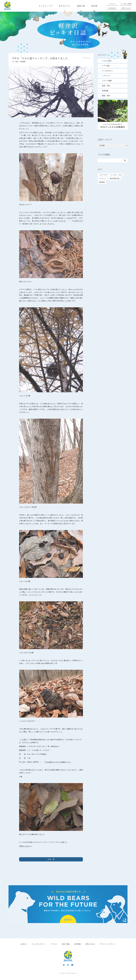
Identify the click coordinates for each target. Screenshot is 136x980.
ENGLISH (112, 8)
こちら (26, 846)
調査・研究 (106, 96)
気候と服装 (66, 944)
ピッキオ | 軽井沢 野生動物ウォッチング (7, 6)
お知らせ (24, 944)
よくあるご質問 (126, 4)
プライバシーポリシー (108, 944)
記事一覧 (51, 859)
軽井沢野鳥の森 (115, 179)
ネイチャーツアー (46, 8)
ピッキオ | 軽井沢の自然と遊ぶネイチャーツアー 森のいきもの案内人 (68, 956)
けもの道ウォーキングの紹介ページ (58, 762)
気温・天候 (106, 86)
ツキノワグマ (103, 175)
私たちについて (65, 8)
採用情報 (94, 8)
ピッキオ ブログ (117, 175)
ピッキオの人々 (108, 71)
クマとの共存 (107, 61)
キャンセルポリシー (39, 944)
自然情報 (23, 62)
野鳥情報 (102, 182)
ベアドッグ (106, 76)
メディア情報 (107, 81)
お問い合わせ (126, 8)
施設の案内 (81, 8)
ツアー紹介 (15, 62)
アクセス (112, 4)
